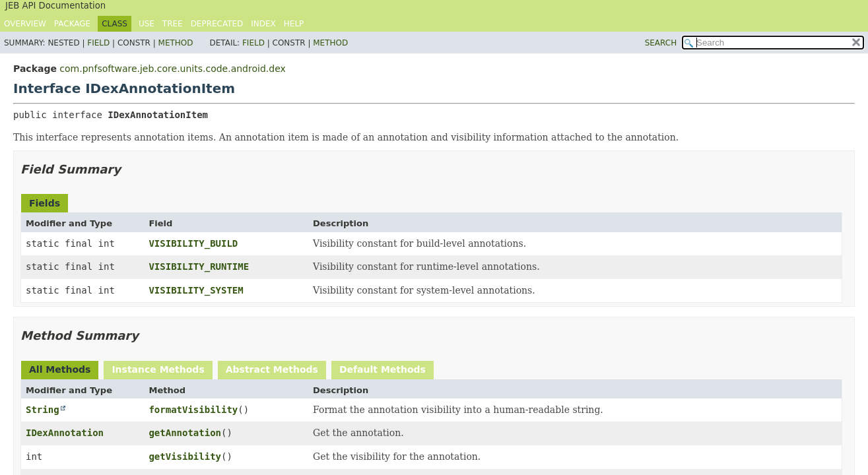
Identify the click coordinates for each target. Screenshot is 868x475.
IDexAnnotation (65, 433)
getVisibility (185, 457)
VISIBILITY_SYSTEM (196, 290)
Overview (25, 24)
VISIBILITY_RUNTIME (199, 267)
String (43, 410)
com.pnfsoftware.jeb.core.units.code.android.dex (172, 69)
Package (72, 24)
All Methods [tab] (60, 369)
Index (263, 24)
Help (294, 24)
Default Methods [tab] (383, 369)
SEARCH (661, 43)
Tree (173, 24)
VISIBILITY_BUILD (193, 243)
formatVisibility (193, 410)
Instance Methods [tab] (158, 369)
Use (147, 24)
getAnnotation (185, 433)
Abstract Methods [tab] (272, 369)
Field (98, 43)
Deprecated (217, 24)
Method (176, 43)
